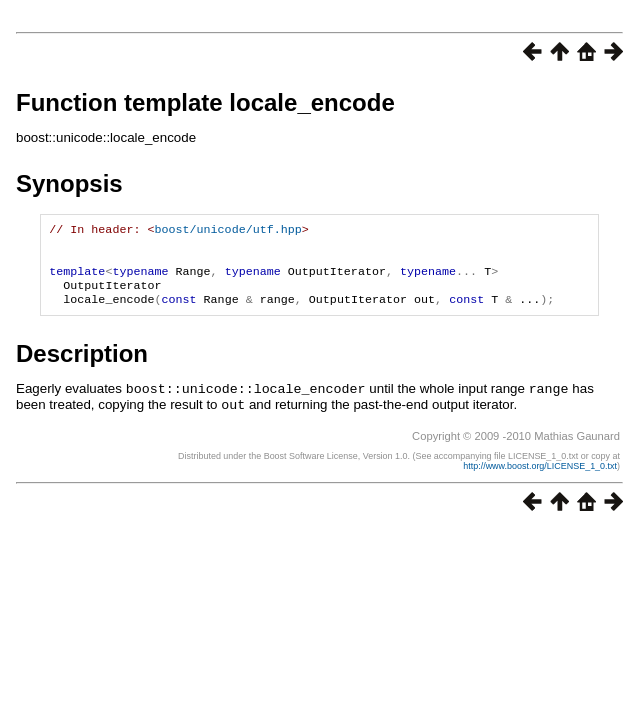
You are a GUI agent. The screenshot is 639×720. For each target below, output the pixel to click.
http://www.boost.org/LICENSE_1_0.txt (540, 476)
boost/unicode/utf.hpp (227, 231)
